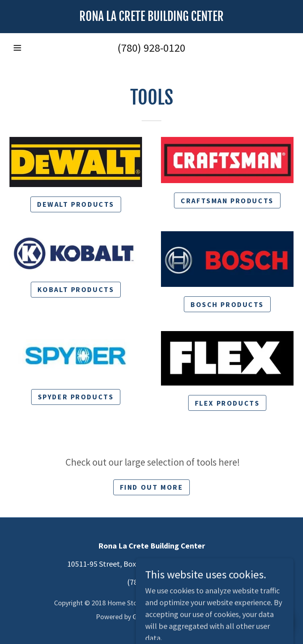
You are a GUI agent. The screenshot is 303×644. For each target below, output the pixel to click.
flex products (227, 403)
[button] (17, 48)
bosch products (227, 304)
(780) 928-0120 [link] (151, 48)
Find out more (151, 487)
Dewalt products (76, 204)
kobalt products (76, 289)
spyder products (76, 397)
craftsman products (227, 201)
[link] (151, 18)
